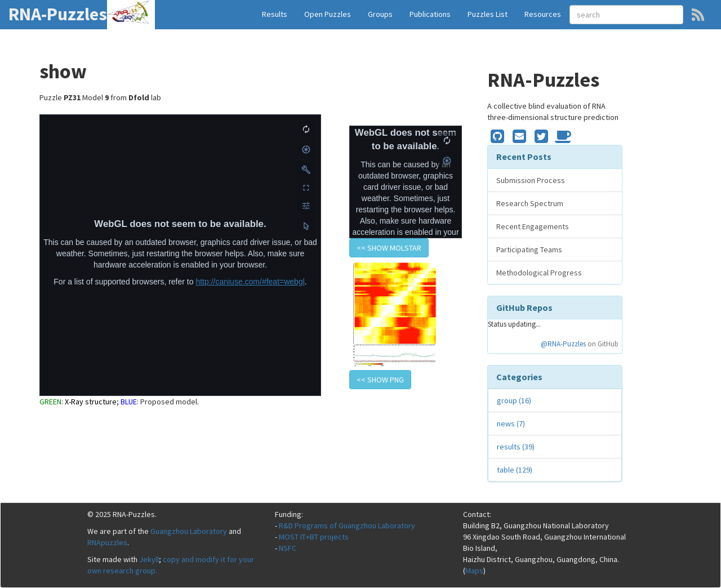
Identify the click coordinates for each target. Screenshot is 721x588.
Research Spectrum (530, 203)
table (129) (515, 470)
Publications (430, 14)
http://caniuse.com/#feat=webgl (250, 282)
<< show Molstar (389, 248)
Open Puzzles (328, 14)
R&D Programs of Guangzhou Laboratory (347, 525)
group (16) (514, 400)
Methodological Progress (539, 273)
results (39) (516, 447)
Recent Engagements (533, 226)
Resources (543, 14)
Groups (380, 14)
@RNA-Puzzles (563, 344)
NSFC (288, 548)
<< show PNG (380, 380)
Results (275, 14)
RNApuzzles (107, 542)
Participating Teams (529, 250)
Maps (474, 571)
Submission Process (531, 180)
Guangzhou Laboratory (189, 531)
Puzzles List (488, 14)
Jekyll (149, 559)
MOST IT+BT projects (314, 537)
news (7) (511, 424)
